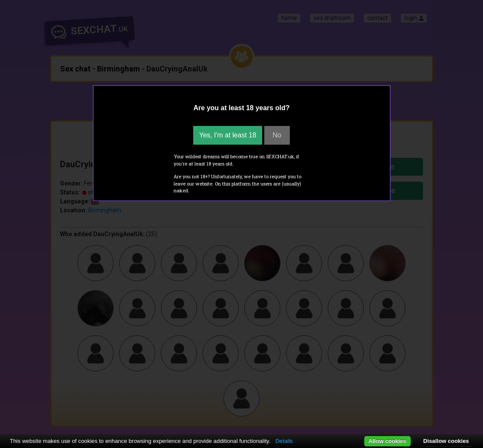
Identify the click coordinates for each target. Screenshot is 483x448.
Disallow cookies (446, 441)
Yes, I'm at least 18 (228, 135)
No (277, 135)
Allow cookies (387, 441)
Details (284, 441)
